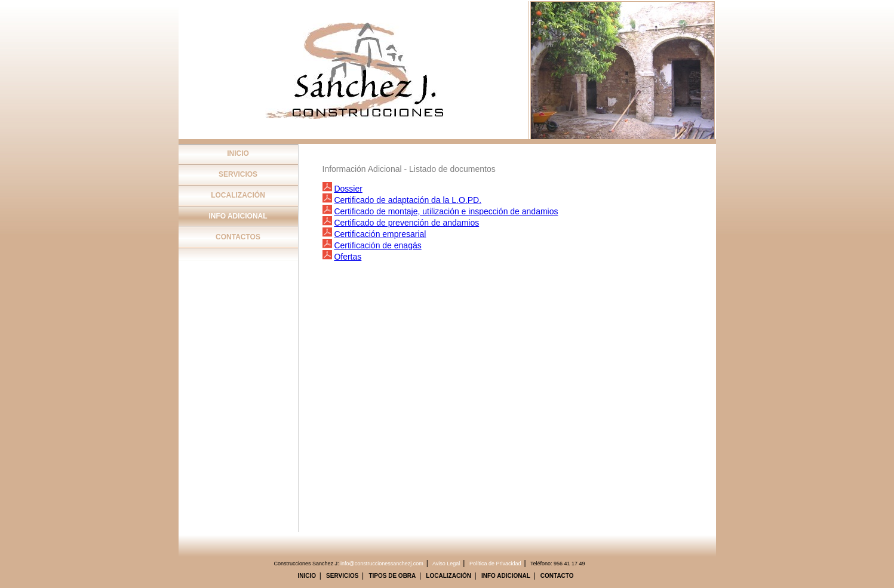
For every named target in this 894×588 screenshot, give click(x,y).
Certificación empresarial (380, 234)
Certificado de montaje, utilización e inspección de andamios (446, 211)
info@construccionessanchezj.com (382, 564)
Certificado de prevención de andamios (406, 223)
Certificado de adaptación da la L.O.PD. (408, 200)
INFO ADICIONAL (238, 216)
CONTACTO (557, 576)
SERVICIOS (238, 174)
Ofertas (348, 257)
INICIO (238, 153)
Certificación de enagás (377, 245)
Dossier (348, 189)
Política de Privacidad (495, 564)
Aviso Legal (446, 564)
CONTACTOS (238, 237)
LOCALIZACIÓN (238, 195)
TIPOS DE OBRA (392, 576)
